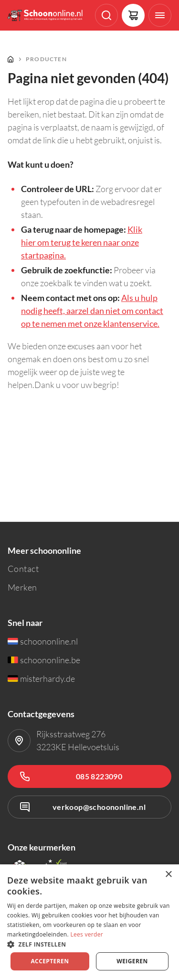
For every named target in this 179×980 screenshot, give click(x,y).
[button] (89, 944)
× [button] (168, 875)
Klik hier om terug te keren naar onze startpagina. (82, 242)
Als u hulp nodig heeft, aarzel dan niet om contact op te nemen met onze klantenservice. (92, 311)
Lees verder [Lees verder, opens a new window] (87, 934)
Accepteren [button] (50, 961)
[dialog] (89, 922)
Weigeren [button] (132, 961)
